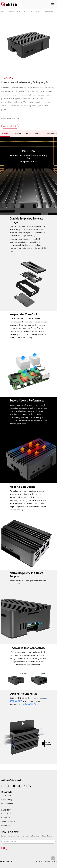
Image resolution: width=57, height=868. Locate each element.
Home (3, 12)
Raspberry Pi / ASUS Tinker (44, 12)
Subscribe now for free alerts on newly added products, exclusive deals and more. (27, 836)
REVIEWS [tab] (28, 133)
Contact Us (6, 818)
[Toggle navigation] (53, 4)
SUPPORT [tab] (38, 133)
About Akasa (6, 796)
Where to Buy (10, 126)
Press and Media (8, 804)
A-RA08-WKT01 (30, 704)
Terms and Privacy (8, 822)
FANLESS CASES (27, 12)
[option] (28, 45)
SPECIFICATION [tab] (17, 133)
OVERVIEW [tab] (5, 133)
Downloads (6, 826)
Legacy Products (8, 814)
